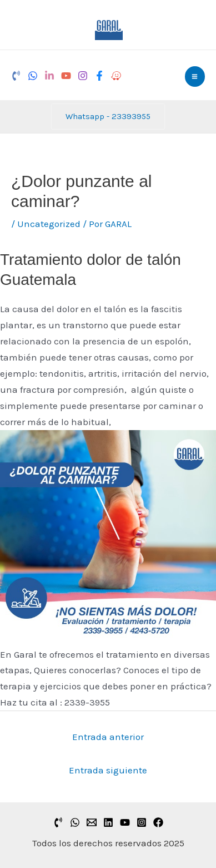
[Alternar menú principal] (195, 77)
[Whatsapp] (33, 76)
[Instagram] (83, 76)
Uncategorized (49, 224)
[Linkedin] (108, 822)
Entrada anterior (108, 737)
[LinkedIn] (49, 76)
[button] (108, 117)
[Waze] (116, 76)
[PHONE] (58, 822)
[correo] (92, 822)
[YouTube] (66, 76)
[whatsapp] (75, 822)
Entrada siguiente (108, 770)
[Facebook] (99, 76)
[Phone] (16, 76)
